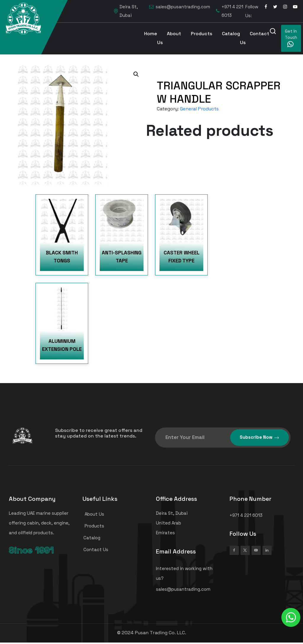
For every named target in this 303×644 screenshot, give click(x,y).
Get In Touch (291, 38)
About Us (169, 38)
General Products (199, 109)
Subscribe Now (260, 437)
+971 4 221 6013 (230, 11)
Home (151, 34)
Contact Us (255, 38)
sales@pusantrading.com (180, 7)
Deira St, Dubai (126, 11)
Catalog (231, 34)
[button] (136, 74)
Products (202, 34)
